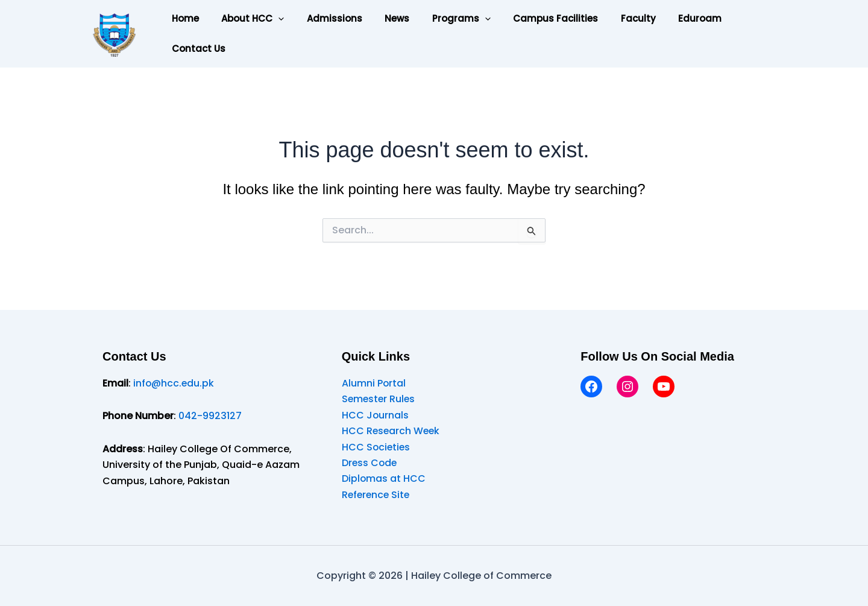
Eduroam (666, 18)
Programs (441, 19)
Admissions (323, 18)
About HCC (246, 19)
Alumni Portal (374, 383)
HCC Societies (377, 447)
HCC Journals (376, 415)
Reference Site (377, 495)
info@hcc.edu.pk (174, 383)
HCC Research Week (392, 431)
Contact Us (196, 49)
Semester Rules (379, 399)
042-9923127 (210, 416)
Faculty (609, 18)
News (381, 18)
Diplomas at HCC (384, 478)
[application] (272, 19)
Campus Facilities (531, 18)
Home (183, 18)
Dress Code (370, 463)
